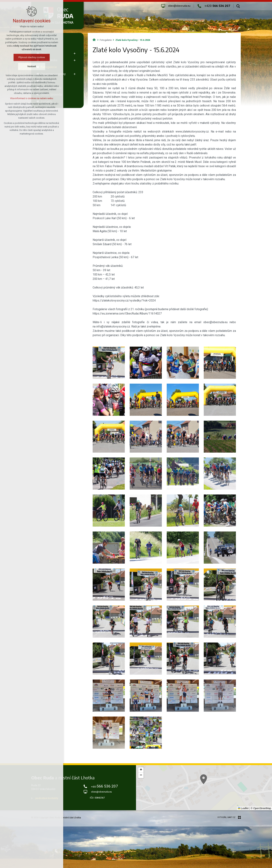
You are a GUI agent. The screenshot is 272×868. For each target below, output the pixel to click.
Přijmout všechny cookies (27, 57)
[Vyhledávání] (238, 6)
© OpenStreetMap (261, 808)
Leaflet (243, 808)
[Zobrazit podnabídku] (75, 53)
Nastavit (27, 66)
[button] (141, 770)
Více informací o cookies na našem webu (27, 98)
